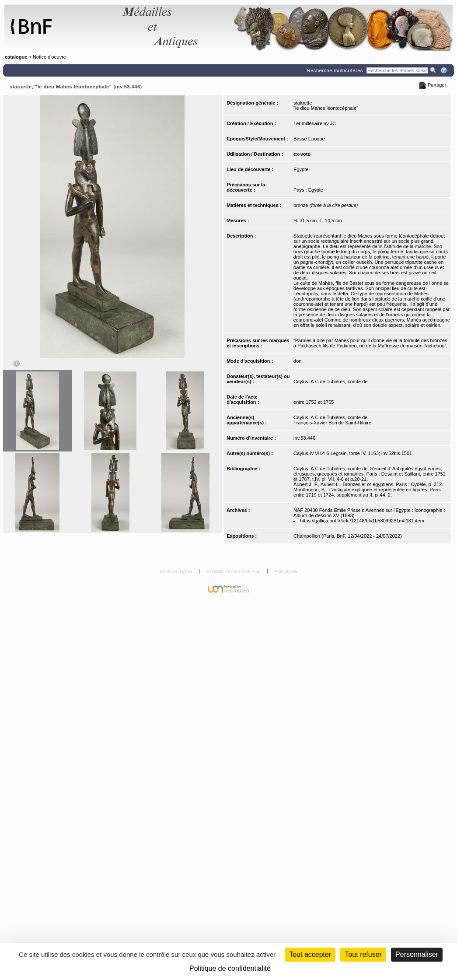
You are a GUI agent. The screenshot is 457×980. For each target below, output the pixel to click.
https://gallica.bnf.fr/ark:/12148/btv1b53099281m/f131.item (362, 521)
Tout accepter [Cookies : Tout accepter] (310, 954)
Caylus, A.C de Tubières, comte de (330, 381)
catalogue (16, 57)
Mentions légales (176, 571)
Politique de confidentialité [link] (230, 968)
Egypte (301, 169)
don (297, 361)
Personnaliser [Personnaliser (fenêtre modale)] (417, 954)
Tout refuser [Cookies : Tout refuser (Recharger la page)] (363, 954)
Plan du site (286, 571)
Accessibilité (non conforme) (234, 571)
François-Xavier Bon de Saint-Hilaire (332, 423)
